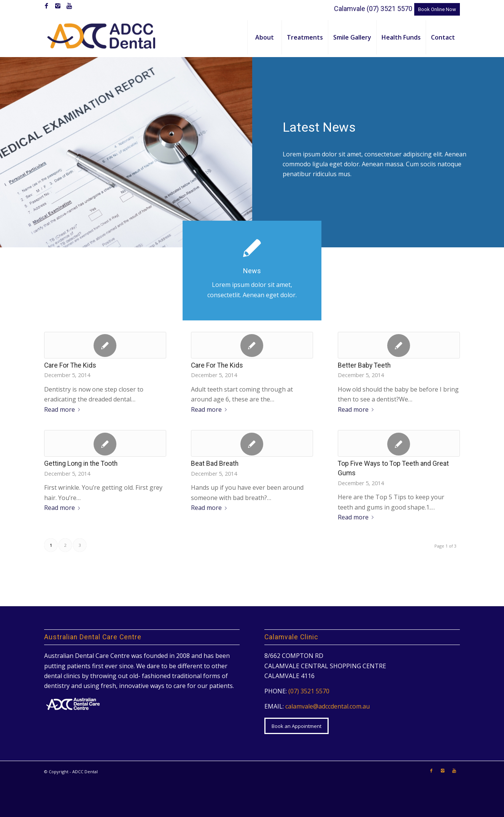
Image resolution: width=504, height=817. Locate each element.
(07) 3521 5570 (390, 9)
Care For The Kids (70, 365)
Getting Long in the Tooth (81, 463)
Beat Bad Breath (215, 463)
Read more (64, 409)
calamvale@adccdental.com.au (328, 706)
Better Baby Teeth (364, 365)
